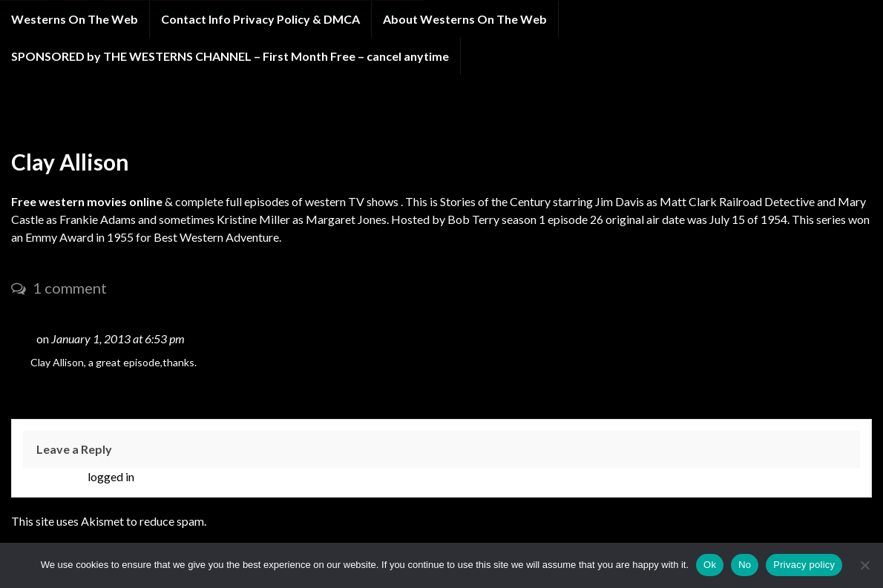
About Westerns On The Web (465, 19)
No (745, 565)
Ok (710, 565)
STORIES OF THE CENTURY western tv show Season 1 (217, 118)
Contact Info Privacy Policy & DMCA (260, 19)
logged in (111, 476)
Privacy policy (804, 565)
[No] (864, 565)
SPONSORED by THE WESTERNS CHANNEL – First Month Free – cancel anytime (230, 56)
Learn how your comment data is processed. (319, 521)
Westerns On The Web (75, 19)
